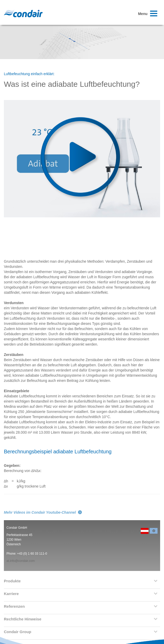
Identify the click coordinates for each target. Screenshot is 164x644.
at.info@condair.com (21, 561)
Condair (23, 13)
